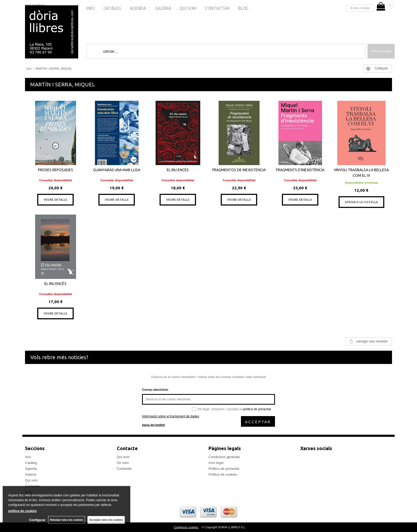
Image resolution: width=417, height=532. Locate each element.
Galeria (163, 8)
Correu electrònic (155, 390)
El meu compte (360, 8)
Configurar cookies (186, 527)
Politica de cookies (223, 474)
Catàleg (112, 8)
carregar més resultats (372, 341)
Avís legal (216, 463)
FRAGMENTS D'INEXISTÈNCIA (300, 170)
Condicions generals (224, 457)
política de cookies (22, 511)
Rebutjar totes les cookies (66, 520)
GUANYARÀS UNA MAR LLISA (117, 170)
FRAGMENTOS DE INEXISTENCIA (239, 170)
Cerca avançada (381, 51)
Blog (243, 8)
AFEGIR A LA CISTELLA (361, 202)
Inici (91, 8)
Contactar (217, 8)
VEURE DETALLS (55, 200)
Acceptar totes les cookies (106, 520)
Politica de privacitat (224, 469)
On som (123, 463)
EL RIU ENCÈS (178, 170)
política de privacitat (257, 409)
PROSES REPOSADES (56, 170)
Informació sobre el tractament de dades (171, 416)
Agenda (138, 8)
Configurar (37, 520)
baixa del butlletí (153, 425)
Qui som (188, 8)
